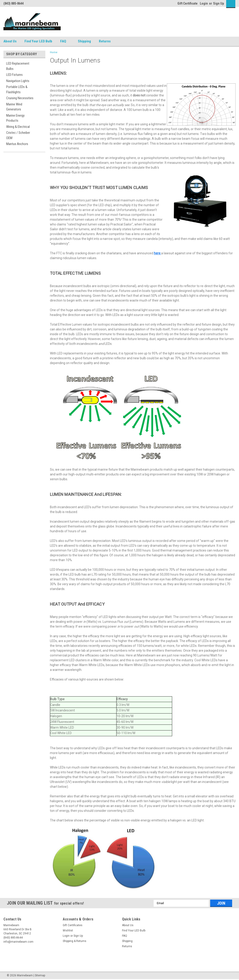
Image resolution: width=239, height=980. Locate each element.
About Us (10, 41)
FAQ (65, 41)
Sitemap (40, 975)
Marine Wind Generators (14, 107)
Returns (107, 41)
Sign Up (219, 3)
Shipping (84, 41)
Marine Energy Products (15, 118)
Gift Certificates (73, 925)
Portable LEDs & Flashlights (17, 89)
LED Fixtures (14, 75)
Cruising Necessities (20, 98)
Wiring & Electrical (18, 127)
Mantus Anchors (17, 144)
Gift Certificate (187, 3)
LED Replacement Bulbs (18, 66)
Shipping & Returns (75, 941)
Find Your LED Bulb (38, 41)
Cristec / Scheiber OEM (18, 135)
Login (204, 3)
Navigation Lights (18, 81)
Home (54, 52)
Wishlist (68, 931)
